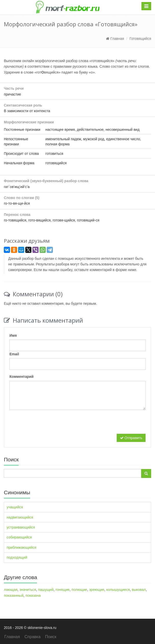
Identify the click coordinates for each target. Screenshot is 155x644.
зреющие (97, 590)
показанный (14, 595)
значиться (28, 590)
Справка (33, 637)
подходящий (17, 557)
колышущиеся (118, 590)
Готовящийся (140, 39)
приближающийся (21, 547)
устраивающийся (21, 527)
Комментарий (21, 377)
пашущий (46, 590)
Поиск (51, 637)
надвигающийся (20, 517)
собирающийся (19, 537)
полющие (79, 590)
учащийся (15, 507)
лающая (11, 590)
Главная (115, 39)
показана (33, 595)
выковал (139, 590)
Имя (13, 335)
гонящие (62, 590)
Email (14, 354)
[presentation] (48, 424)
